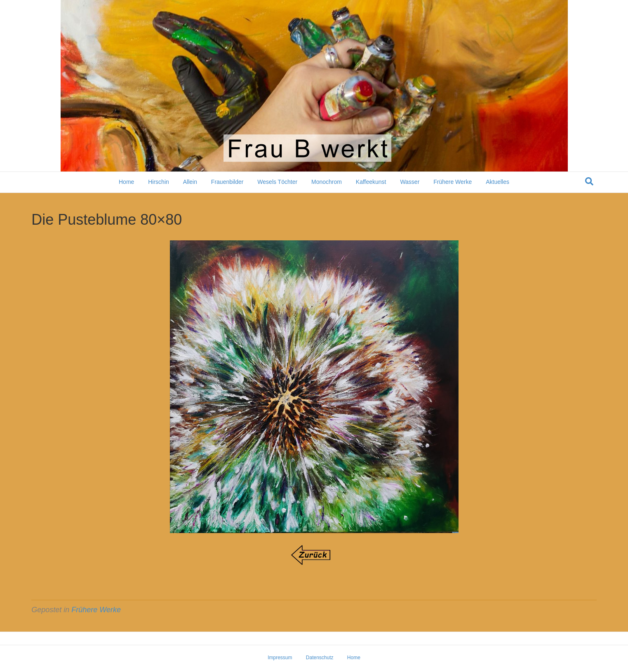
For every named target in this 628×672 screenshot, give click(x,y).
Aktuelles (497, 182)
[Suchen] (589, 181)
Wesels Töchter (277, 182)
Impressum (280, 658)
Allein (190, 182)
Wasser (410, 182)
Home (126, 182)
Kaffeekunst (371, 182)
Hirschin (159, 182)
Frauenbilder (227, 182)
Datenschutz (320, 658)
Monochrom (327, 182)
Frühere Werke (453, 182)
